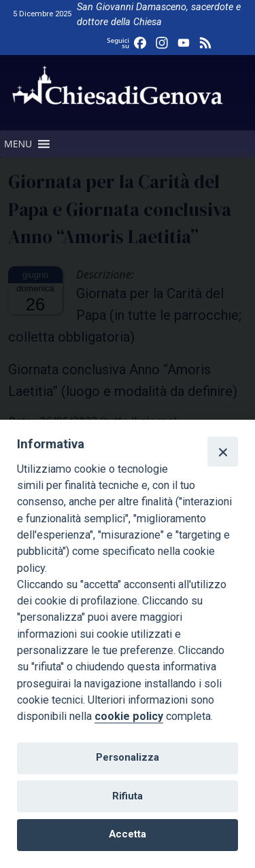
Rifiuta (128, 796)
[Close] (222, 452)
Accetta (128, 834)
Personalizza (128, 757)
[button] (18, 144)
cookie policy (129, 716)
